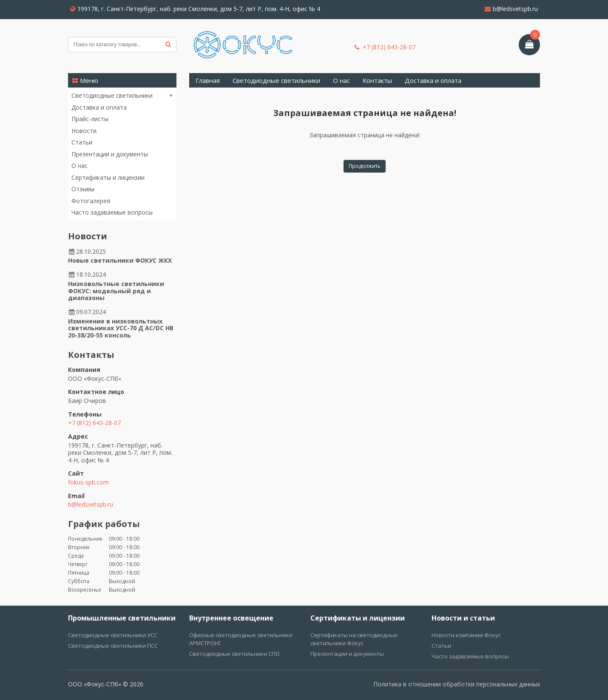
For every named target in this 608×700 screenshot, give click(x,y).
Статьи (82, 142)
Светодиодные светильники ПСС (113, 646)
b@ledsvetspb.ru (511, 9)
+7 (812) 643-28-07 (385, 47)
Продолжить (365, 166)
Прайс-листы (90, 119)
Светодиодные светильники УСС (113, 635)
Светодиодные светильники (112, 96)
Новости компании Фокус (466, 635)
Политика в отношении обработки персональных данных (457, 684)
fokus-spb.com (88, 482)
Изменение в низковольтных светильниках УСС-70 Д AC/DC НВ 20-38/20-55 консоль (121, 328)
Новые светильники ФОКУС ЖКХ (120, 260)
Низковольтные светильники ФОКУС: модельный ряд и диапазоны (116, 291)
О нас (80, 166)
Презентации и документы (110, 154)
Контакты (377, 80)
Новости (84, 131)
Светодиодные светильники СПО (234, 654)
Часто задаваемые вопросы (112, 212)
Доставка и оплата (99, 107)
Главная (208, 80)
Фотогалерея (91, 201)
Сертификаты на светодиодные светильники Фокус (354, 639)
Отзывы (83, 189)
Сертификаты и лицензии (108, 177)
